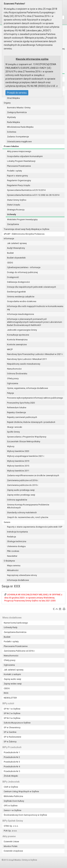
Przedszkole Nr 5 (12, 771)
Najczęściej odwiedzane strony (22, 575)
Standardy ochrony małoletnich (22, 513)
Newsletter (12, 556)
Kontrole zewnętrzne (17, 344)
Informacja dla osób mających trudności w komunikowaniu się (35, 308)
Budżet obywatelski (16, 258)
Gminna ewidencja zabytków (21, 297)
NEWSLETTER (10, 698)
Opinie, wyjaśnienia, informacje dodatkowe (27, 388)
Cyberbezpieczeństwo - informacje (24, 267)
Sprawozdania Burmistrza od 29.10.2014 (26, 190)
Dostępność (13, 277)
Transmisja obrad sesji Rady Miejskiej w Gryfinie (27, 229)
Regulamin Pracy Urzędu (19, 185)
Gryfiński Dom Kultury (14, 801)
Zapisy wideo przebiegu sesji (21, 495)
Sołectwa (12, 132)
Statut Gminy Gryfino (17, 200)
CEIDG (10, 263)
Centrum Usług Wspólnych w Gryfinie (21, 791)
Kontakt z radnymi (12, 674)
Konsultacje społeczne (18, 335)
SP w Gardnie (10, 732)
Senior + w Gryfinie (13, 810)
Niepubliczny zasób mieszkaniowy (24, 364)
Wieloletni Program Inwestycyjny (22, 219)
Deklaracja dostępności (18, 282)
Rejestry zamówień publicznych (22, 417)
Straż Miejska (13, 98)
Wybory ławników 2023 (18, 451)
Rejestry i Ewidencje (16, 412)
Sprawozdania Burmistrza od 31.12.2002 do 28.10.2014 (33, 195)
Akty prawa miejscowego (19, 151)
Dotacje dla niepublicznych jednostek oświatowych (32, 287)
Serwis (7, 522)
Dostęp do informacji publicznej (22, 272)
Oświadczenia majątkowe (19, 142)
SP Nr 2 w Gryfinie (12, 713)
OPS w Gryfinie (11, 806)
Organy (7, 103)
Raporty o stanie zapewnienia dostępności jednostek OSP (35, 527)
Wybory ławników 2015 (18, 466)
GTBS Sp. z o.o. (11, 826)
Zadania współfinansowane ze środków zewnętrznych (33, 475)
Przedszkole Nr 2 (12, 757)
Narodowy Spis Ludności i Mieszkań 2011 (27, 359)
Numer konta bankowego (16, 623)
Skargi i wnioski (15, 427)
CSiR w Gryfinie (11, 787)
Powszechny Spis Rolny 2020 (21, 403)
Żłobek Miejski (11, 776)
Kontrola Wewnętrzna (17, 340)
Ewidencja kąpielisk (16, 292)
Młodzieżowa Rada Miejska (20, 127)
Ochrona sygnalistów (17, 500)
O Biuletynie (9, 561)
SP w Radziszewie (12, 737)
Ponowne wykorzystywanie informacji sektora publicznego (35, 398)
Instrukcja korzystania (17, 532)
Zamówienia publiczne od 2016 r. (23, 480)
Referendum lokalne (17, 408)
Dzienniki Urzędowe (13, 851)
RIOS (6, 693)
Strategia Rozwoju (16, 210)
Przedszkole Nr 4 (12, 767)
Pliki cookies (13, 551)
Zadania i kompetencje (18, 137)
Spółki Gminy (13, 432)
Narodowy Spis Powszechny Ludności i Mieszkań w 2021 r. (35, 354)
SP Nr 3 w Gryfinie (12, 718)
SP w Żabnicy (10, 742)
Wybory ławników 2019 (18, 461)
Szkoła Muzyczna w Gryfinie (17, 723)
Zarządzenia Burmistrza (15, 632)
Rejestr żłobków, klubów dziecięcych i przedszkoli (31, 422)
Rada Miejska (13, 122)
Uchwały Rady (11, 627)
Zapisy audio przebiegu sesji (21, 490)
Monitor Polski (11, 846)
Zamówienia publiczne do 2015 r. (23, 485)
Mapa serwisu (14, 566)
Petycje (10, 393)
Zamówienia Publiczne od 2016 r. (19, 651)
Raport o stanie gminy (17, 176)
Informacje (9, 238)
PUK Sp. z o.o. (10, 831)
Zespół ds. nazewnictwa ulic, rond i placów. (28, 517)
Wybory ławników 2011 (18, 471)
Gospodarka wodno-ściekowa (22, 301)
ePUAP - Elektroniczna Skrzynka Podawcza (24, 234)
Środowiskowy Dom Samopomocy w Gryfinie (25, 815)
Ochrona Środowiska (17, 374)
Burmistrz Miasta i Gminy (19, 108)
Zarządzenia (13, 224)
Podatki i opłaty (14, 171)
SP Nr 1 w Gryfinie (12, 709)
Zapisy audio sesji (12, 679)
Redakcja (12, 537)
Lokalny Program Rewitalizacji (21, 161)
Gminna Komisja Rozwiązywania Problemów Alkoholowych (28, 506)
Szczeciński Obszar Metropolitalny (24, 441)
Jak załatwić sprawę (17, 243)
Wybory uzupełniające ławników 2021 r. (26, 456)
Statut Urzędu (14, 205)
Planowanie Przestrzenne (19, 166)
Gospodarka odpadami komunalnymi (25, 156)
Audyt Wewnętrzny (16, 248)
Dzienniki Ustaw (11, 842)
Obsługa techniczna (17, 541)
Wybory (11, 446)
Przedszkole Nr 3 (12, 762)
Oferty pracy (13, 378)
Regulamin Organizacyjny (19, 180)
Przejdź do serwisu (17, 93)
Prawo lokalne (11, 146)
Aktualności (13, 570)
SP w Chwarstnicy (12, 727)
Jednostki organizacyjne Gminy (22, 330)
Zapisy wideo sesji (13, 684)
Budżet (10, 253)
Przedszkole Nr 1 (12, 752)
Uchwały (12, 214)
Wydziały (11, 117)
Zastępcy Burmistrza (17, 112)
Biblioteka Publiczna (13, 796)
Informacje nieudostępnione (20, 314)
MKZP (10, 349)
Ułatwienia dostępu (16, 546)
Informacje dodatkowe (18, 580)
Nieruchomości (14, 369)
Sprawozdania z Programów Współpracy (27, 437)
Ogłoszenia (13, 383)
